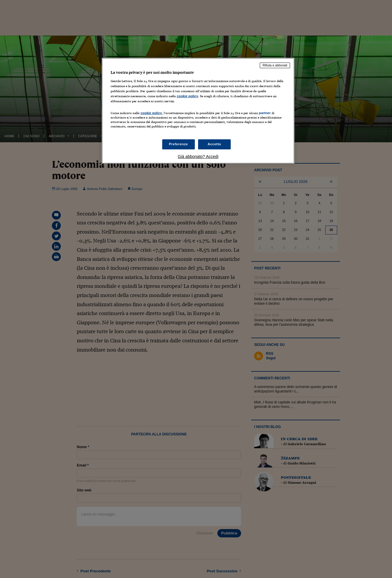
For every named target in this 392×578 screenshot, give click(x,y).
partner (265, 113)
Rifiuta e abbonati (275, 65)
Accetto (214, 144)
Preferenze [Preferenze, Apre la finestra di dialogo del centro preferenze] (179, 144)
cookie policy (187, 96)
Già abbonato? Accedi (198, 157)
